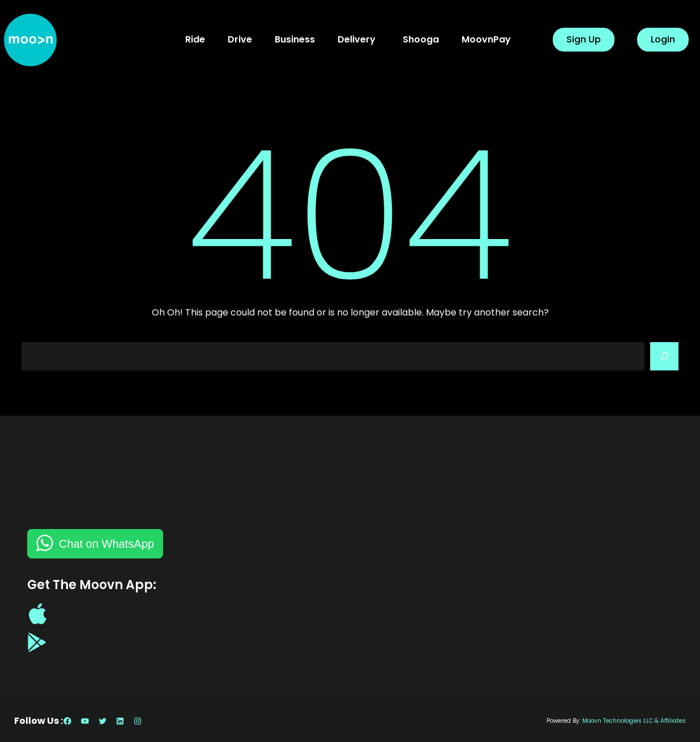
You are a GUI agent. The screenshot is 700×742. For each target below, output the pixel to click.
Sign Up (584, 39)
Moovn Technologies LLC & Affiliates (634, 721)
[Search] (664, 356)
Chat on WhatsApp (106, 544)
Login (663, 39)
